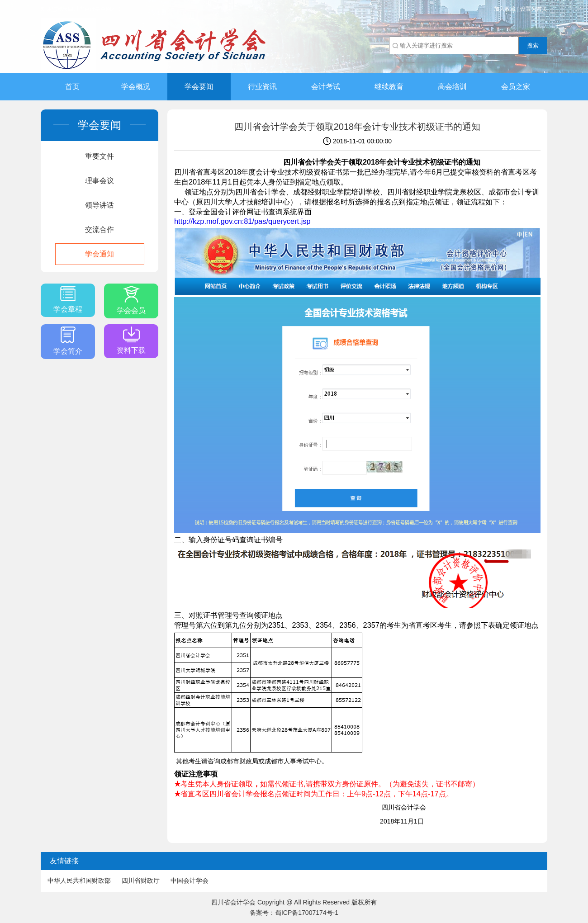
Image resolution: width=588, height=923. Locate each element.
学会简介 (68, 341)
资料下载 (131, 340)
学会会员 (131, 300)
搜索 (533, 45)
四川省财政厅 (141, 880)
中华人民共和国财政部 (79, 880)
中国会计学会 (190, 880)
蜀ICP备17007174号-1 (307, 913)
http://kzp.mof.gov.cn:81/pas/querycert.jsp (242, 221)
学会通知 (100, 254)
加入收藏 (505, 9)
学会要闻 (199, 87)
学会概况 (136, 87)
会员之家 (516, 87)
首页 (72, 87)
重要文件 (100, 156)
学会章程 (68, 299)
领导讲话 (100, 205)
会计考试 (326, 87)
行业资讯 (262, 87)
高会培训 (452, 87)
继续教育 (389, 87)
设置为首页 (534, 9)
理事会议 (100, 181)
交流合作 (100, 230)
